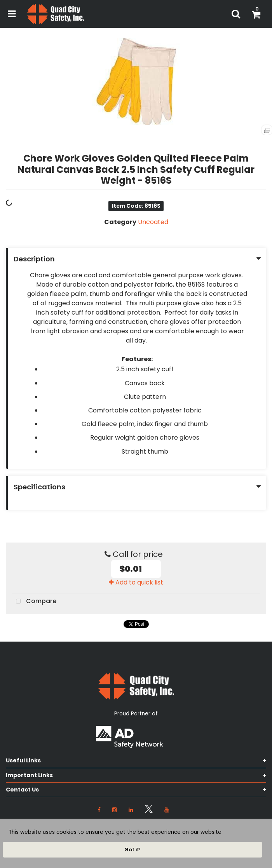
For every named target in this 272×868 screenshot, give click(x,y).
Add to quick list (136, 582)
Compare (34, 602)
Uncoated (153, 222)
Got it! (133, 850)
